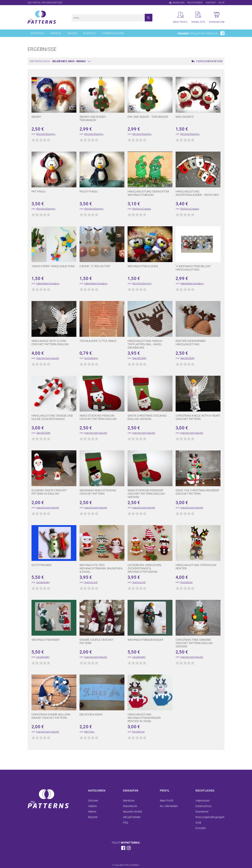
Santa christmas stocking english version (147, 417)
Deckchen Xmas (91, 714)
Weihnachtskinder (45, 640)
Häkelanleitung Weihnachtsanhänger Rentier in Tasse (144, 718)
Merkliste (129, 801)
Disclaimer (202, 812)
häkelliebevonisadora (48, 284)
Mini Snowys (185, 117)
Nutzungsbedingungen (210, 817)
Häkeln (56, 33)
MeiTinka (89, 732)
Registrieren (195, 3)
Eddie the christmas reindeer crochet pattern (197, 492)
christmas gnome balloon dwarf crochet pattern (51, 716)
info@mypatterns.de (204, 34)
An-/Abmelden (169, 806)
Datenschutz (204, 806)
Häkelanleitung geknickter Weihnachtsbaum (148, 193)
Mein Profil (167, 801)
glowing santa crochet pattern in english (49, 492)
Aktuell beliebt (132, 817)
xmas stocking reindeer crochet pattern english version (146, 494)
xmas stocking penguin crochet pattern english (98, 417)
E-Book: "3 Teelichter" (95, 266)
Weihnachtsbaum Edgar (145, 640)
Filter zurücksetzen (209, 61)
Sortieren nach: (40, 61)
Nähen (72, 33)
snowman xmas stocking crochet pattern (98, 492)
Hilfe (221, 3)
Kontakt (211, 3)
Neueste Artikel (133, 812)
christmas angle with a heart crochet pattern (198, 417)
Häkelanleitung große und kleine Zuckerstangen (52, 417)
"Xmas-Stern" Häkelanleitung (53, 266)
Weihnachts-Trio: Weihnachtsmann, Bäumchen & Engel (101, 568)
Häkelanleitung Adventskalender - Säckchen (197, 193)
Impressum (203, 801)
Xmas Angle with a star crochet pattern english (50, 343)
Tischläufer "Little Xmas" (98, 341)
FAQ (126, 823)
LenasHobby (43, 582)
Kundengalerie (113, 33)
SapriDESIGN (139, 358)
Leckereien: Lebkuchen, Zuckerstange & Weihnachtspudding (145, 568)
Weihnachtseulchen (143, 266)
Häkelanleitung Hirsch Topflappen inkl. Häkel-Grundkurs (145, 344)
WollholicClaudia (142, 209)
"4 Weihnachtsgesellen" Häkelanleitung (193, 268)
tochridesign (91, 358)
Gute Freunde (42, 565)
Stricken (37, 33)
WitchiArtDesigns (46, 134)
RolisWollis (187, 582)
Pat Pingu (38, 191)
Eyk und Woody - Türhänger (148, 117)
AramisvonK (91, 582)
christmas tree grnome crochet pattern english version (194, 643)
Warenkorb (130, 806)
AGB (198, 823)
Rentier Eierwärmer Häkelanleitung (191, 343)
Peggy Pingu (89, 191)
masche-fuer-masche (48, 358)
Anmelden (179, 3)
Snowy (36, 117)
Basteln (89, 33)
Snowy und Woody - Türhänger (93, 118)
